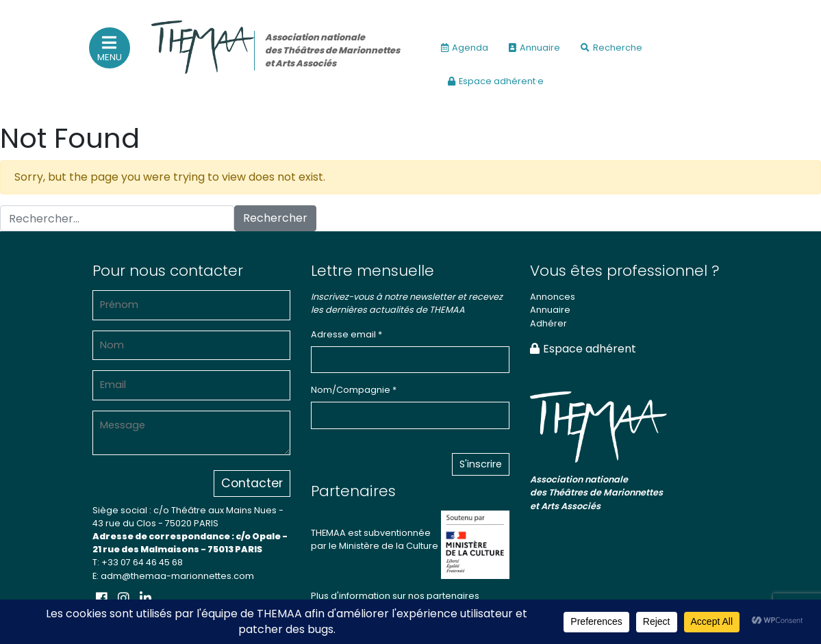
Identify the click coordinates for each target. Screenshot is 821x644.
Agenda (465, 48)
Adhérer (548, 323)
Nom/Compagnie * (354, 390)
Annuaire (534, 48)
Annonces (553, 297)
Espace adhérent (583, 349)
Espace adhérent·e (496, 81)
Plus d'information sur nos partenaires (395, 596)
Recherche (611, 48)
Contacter (252, 483)
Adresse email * (346, 334)
